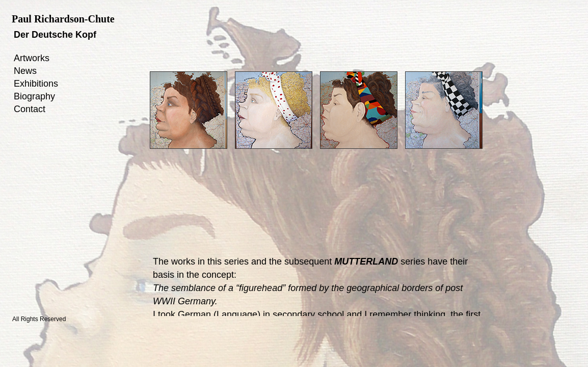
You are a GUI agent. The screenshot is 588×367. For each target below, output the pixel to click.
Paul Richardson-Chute (63, 19)
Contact (30, 109)
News (25, 71)
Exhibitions (36, 84)
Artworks (32, 58)
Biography (34, 96)
